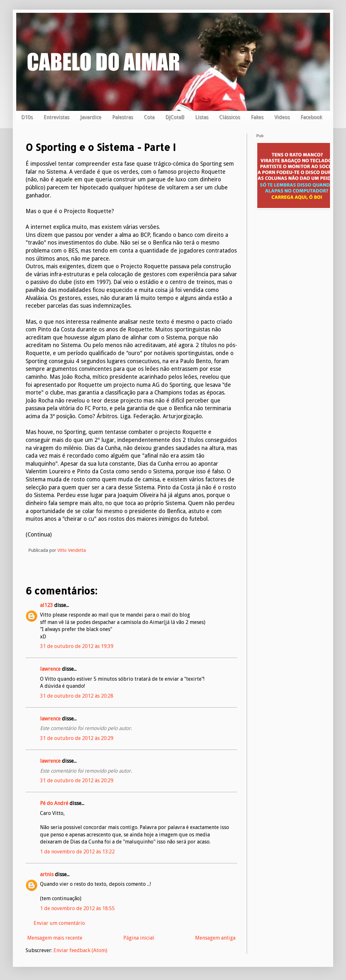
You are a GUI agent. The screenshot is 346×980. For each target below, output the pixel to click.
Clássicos (230, 117)
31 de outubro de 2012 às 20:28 (77, 696)
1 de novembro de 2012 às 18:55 (77, 908)
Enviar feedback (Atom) (80, 950)
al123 (46, 605)
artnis (47, 874)
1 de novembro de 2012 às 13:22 (77, 852)
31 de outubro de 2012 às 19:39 (77, 646)
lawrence (50, 669)
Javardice (91, 117)
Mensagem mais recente (55, 938)
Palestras (123, 117)
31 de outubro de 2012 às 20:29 (77, 738)
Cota (149, 117)
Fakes (257, 117)
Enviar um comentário (59, 923)
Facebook (311, 117)
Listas (202, 117)
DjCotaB (175, 117)
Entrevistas (56, 117)
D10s (27, 117)
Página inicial (139, 938)
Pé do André (54, 803)
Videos (282, 117)
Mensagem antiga (215, 938)
